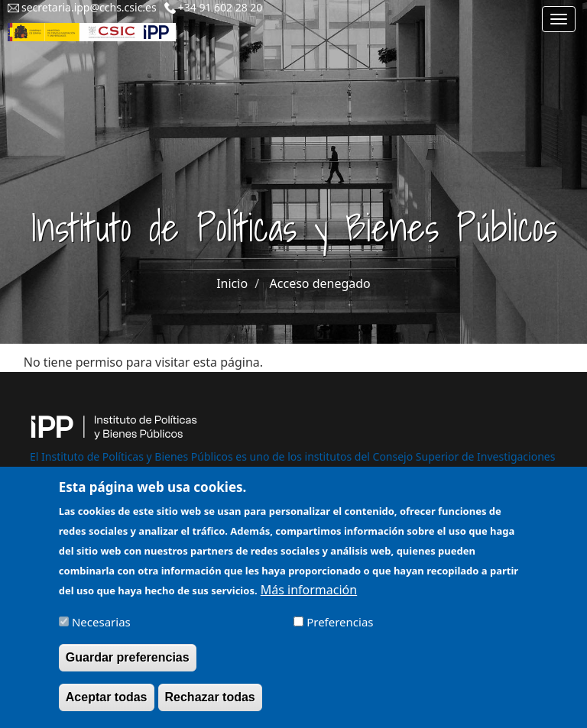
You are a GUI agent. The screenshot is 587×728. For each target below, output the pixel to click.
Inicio (232, 283)
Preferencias (340, 629)
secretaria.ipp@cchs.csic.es (89, 7)
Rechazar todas (210, 705)
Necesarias (101, 629)
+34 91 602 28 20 (221, 7)
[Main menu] (559, 19)
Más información (309, 597)
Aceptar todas (107, 705)
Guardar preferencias (128, 665)
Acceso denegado (320, 283)
